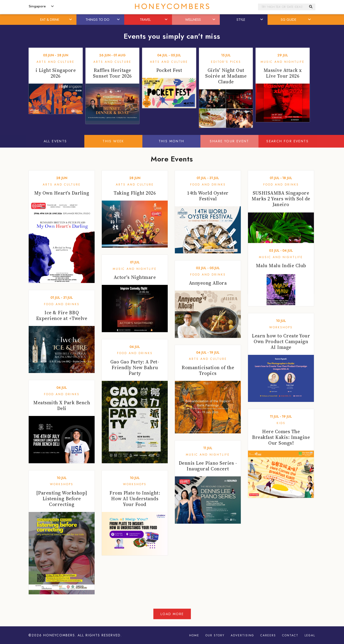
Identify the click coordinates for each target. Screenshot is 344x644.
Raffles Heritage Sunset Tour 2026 (112, 73)
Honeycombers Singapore (172, 6)
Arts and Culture (56, 62)
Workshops (281, 327)
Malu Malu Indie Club (281, 266)
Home (194, 635)
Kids (281, 423)
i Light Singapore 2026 (56, 73)
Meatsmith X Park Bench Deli (62, 405)
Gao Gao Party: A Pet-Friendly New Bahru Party (135, 367)
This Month (172, 141)
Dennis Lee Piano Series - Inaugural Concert (208, 466)
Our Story (215, 635)
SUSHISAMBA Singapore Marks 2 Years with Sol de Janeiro (281, 199)
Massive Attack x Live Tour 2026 (283, 73)
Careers (268, 635)
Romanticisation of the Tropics (208, 370)
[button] (71, 20)
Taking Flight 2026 (135, 193)
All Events (55, 141)
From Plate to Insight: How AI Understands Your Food (135, 499)
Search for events (288, 141)
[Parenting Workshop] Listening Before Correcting (62, 499)
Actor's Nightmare (135, 277)
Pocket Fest (169, 70)
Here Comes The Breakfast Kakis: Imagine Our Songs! (281, 437)
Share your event (229, 141)
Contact (290, 635)
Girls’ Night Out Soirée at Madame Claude (226, 76)
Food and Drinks (208, 185)
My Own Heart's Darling (62, 193)
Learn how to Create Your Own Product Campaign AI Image (281, 341)
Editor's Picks (226, 62)
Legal (310, 635)
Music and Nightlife (283, 62)
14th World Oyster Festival (208, 196)
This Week (113, 141)
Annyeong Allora (208, 283)
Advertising (242, 635)
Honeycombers (59, 635)
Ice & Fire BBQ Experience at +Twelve (62, 315)
